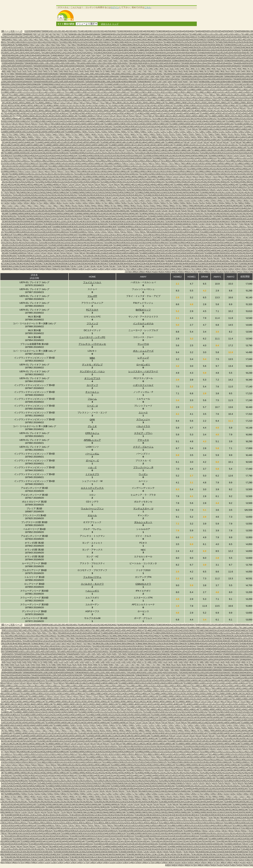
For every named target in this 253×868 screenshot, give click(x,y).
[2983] (128, 219)
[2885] (245, 211)
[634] (164, 63)
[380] (99, 50)
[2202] (78, 166)
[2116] (22, 161)
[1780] (100, 137)
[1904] (152, 145)
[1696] (56, 132)
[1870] (183, 142)
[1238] (95, 100)
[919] (138, 79)
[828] (167, 74)
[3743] (165, 271)
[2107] (215, 158)
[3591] (59, 261)
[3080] (4, 227)
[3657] (237, 264)
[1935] (102, 148)
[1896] (100, 145)
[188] (106, 39)
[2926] (9, 216)
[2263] (224, 169)
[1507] (85, 119)
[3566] (147, 258)
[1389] (72, 111)
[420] (56, 53)
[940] (247, 79)
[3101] (141, 227)
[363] (11, 50)
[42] (175, 31)
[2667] (85, 198)
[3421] (211, 248)
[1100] (204, 90)
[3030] (183, 221)
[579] (129, 61)
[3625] (28, 264)
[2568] (196, 190)
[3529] (159, 256)
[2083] (59, 158)
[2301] (219, 171)
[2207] (111, 166)
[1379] (7, 111)
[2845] (237, 208)
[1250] (173, 100)
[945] (21, 82)
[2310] (26, 174)
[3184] (178, 232)
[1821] (115, 140)
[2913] (176, 213)
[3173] (107, 232)
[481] (122, 55)
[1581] (63, 124)
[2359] (93, 177)
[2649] (219, 195)
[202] (179, 39)
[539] (172, 58)
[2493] (211, 184)
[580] (134, 61)
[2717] (159, 200)
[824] (146, 74)
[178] (54, 39)
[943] (11, 82)
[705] (30, 68)
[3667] (50, 266)
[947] (32, 82)
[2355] (67, 177)
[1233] (63, 100)
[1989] (202, 150)
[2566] (183, 190)
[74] (49, 34)
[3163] (41, 232)
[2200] (65, 166)
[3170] (87, 232)
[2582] (35, 192)
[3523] (120, 256)
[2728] (230, 200)
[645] (221, 63)
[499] (216, 55)
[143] (123, 37)
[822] (136, 74)
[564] (50, 61)
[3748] (198, 271)
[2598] (139, 192)
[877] (170, 76)
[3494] (183, 253)
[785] (195, 71)
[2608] (204, 192)
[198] (159, 39)
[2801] (202, 206)
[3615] (215, 261)
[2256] (178, 169)
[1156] (65, 95)
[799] (16, 74)
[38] (159, 31)
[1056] (170, 87)
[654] (16, 66)
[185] (91, 39)
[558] (19, 61)
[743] (228, 68)
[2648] (213, 195)
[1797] (211, 137)
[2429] (46, 182)
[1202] (113, 97)
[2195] (33, 166)
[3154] (235, 229)
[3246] (78, 237)
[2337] (202, 174)
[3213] (115, 235)
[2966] (17, 219)
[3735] (241, 269)
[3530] (165, 256)
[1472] (108, 116)
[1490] (226, 116)
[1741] (98, 134)
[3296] (152, 240)
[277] (66, 45)
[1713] (167, 132)
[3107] (180, 227)
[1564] (204, 121)
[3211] (102, 235)
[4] (34, 31)
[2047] (76, 155)
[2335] (189, 174)
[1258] (226, 100)
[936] (226, 79)
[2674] (131, 198)
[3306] (217, 240)
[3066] (165, 224)
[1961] (20, 150)
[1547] (93, 121)
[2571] (215, 190)
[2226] (235, 166)
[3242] (52, 237)
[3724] (170, 269)
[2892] (39, 213)
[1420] (22, 113)
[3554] (69, 258)
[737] (196, 68)
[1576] (30, 124)
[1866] (157, 142)
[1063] (215, 87)
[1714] (173, 132)
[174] (34, 39)
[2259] (198, 169)
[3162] (35, 232)
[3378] (183, 245)
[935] (221, 79)
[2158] (43, 163)
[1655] (41, 129)
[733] (176, 68)
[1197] (80, 97)
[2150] (243, 161)
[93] (123, 34)
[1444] (178, 113)
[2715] (146, 200)
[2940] (100, 216)
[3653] (211, 264)
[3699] (7, 269)
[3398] (61, 248)
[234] (94, 42)
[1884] (22, 145)
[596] (217, 61)
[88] (104, 34)
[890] (238, 76)
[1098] (191, 90)
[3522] (113, 256)
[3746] (185, 271)
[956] (79, 82)
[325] (65, 47)
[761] (70, 71)
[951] (52, 82)
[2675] (137, 198)
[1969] (72, 150)
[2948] (152, 216)
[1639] (189, 126)
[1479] (154, 116)
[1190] (35, 97)
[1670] (139, 129)
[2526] (173, 187)
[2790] (131, 206)
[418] (45, 53)
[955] (73, 82)
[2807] (241, 206)
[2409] (167, 179)
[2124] (74, 161)
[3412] (152, 248)
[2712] (126, 200)
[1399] (137, 111)
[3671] (76, 266)
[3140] (144, 229)
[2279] (76, 171)
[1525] (202, 119)
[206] (200, 39)
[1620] (65, 126)
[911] (96, 79)
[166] (243, 37)
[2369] (159, 177)
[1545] (80, 121)
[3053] (80, 224)
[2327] (137, 174)
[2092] (118, 158)
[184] (86, 39)
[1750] (157, 134)
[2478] (113, 184)
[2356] (74, 177)
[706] (35, 68)
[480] (117, 55)
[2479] (120, 184)
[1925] (37, 148)
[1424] (48, 113)
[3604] (144, 261)
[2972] (56, 219)
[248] (167, 42)
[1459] (24, 116)
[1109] (11, 92)
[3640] (126, 264)
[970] (151, 82)
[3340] (186, 242)
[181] (70, 39)
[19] (85, 31)
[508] (11, 58)
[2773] (20, 206)
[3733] (228, 269)
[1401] (150, 111)
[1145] (245, 92)
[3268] (222, 237)
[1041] (72, 87)
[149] (155, 37)
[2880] (213, 211)
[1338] (243, 105)
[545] (203, 58)
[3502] (235, 253)
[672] (110, 66)
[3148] (196, 229)
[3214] (121, 235)
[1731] (33, 134)
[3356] (39, 245)
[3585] (20, 261)
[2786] (104, 206)
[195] (143, 39)
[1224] (4, 100)
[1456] (4, 116)
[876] (165, 76)
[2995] (206, 219)
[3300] (178, 240)
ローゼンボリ (143, 365)
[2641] (167, 195)
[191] (122, 39)
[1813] (63, 140)
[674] (120, 66)
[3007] (33, 221)
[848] (19, 76)
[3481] (98, 253)
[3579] (232, 258)
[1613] (20, 126)
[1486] (200, 116)
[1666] (113, 129)
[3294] (139, 240)
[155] (186, 37)
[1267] (33, 103)
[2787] (111, 206)
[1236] (82, 100)
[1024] (213, 84)
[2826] (113, 208)
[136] (87, 37)
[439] (155, 53)
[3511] (41, 256)
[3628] (48, 264)
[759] (60, 71)
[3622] (9, 264)
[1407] (189, 111)
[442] (170, 53)
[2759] (180, 203)
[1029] (245, 84)
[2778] (52, 206)
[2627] (76, 195)
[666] (79, 66)
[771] (122, 71)
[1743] (111, 134)
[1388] (65, 111)
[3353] (20, 245)
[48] (198, 31)
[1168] (144, 95)
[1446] (191, 113)
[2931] (41, 216)
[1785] (133, 137)
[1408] (196, 111)
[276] (61, 45)
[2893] (46, 213)
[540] (177, 58)
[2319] (85, 174)
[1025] (219, 84)
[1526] (209, 119)
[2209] (124, 166)
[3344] (213, 242)
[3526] (139, 256)
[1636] (170, 126)
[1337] (237, 105)
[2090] (104, 158)
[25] (108, 31)
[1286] (157, 103)
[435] (134, 53)
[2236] (48, 169)
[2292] (160, 171)
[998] (45, 84)
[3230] (226, 235)
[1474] (121, 116)
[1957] (245, 148)
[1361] (141, 108)
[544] (198, 58)
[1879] (241, 142)
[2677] (150, 198)
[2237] (54, 169)
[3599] (111, 261)
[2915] (189, 213)
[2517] (115, 187)
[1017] (167, 84)
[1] (26, 31)
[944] (16, 82)
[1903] (146, 145)
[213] (237, 39)
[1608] (239, 124)
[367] (32, 50)
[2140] (178, 161)
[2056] (134, 155)
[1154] (52, 95)
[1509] (98, 119)
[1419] (15, 113)
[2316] (65, 174)
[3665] (37, 266)
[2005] (54, 153)
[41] (171, 31)
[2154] (17, 163)
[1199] (93, 97)
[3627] (41, 264)
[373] (63, 50)
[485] (143, 55)
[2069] (219, 155)
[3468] (13, 253)
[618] (80, 63)
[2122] (61, 161)
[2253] (159, 169)
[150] (160, 37)
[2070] (226, 155)
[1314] (87, 105)
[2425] (20, 182)
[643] (211, 63)
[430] (108, 53)
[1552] (126, 121)
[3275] (15, 240)
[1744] (118, 134)
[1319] (120, 105)
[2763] (206, 203)
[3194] (243, 232)
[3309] (237, 240)
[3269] (228, 237)
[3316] (30, 242)
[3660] (4, 266)
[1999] (15, 153)
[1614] (26, 126)
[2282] (95, 171)
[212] (232, 39)
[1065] (228, 87)
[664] (68, 66)
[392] (162, 50)
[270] (30, 45)
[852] (40, 76)
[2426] (26, 182)
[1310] (61, 105)
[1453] (237, 113)
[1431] (93, 113)
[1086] (113, 90)
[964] (120, 82)
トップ (115, 24)
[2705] (80, 200)
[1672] (152, 129)
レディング (143, 358)
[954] (68, 82)
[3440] (82, 250)
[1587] (102, 124)
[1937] (115, 148)
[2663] (59, 198)
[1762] (235, 134)
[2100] (170, 158)
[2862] (95, 211)
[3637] (107, 264)
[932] (206, 79)
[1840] (239, 140)
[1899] (120, 145)
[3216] (134, 235)
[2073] (245, 155)
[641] (200, 63)
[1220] (230, 97)
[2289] (141, 171)
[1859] (111, 142)
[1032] (13, 87)
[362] (6, 50)
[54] (222, 31)
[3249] (98, 237)
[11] (54, 31)
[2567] (189, 190)
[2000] (22, 153)
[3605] (150, 261)
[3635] (93, 264)
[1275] (85, 103)
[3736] (248, 269)
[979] (198, 82)
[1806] (17, 140)
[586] (165, 61)
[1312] (74, 105)
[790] (221, 71)
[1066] (235, 87)
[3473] (46, 253)
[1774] (61, 137)
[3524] (126, 256)
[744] (233, 68)
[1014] (147, 84)
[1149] (20, 95)
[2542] (26, 190)
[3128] (65, 229)
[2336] (196, 174)
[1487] (206, 116)
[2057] (141, 155)
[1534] (9, 121)
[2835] (172, 208)
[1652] (22, 129)
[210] (221, 39)
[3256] (144, 237)
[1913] (211, 145)
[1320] (126, 105)
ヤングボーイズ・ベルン (92, 371)
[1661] (80, 129)
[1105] (237, 90)
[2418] (226, 179)
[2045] (63, 155)
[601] (243, 61)
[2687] (215, 198)
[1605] (219, 124)
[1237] (89, 100)
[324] (60, 47)
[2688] (222, 198)
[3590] (52, 261)
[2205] (98, 166)
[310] (238, 45)
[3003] (7, 221)
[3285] (80, 240)
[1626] (104, 126)
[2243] (93, 169)
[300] (186, 45)
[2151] (250, 161)
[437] (144, 53)
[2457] (228, 182)
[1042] (78, 87)
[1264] (13, 103)
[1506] (78, 119)
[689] (198, 66)
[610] (39, 63)
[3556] (82, 258)
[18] (81, 31)
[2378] (217, 177)
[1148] (13, 95)
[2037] (11, 155)
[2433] (72, 182)
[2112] (248, 158)
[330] (91, 47)
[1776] (74, 137)
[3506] (9, 256)
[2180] (186, 163)
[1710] (147, 132)
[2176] (160, 163)
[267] (14, 45)
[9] (47, 31)
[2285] (115, 171)
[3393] (28, 248)
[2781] (72, 206)
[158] (202, 37)
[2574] (235, 190)
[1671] (146, 129)
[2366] (139, 177)
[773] (132, 71)
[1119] (76, 92)
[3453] (167, 250)
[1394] (104, 111)
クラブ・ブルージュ (143, 447)
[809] (68, 74)
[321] (44, 47)
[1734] (52, 134)
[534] (146, 58)
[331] (96, 47)
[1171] (163, 95)
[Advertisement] (136, 15)
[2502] (17, 187)
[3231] (232, 235)
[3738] (133, 271)
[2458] (235, 182)
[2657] (20, 198)
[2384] (4, 179)
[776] (148, 71)
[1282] (131, 103)
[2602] (165, 192)
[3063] (146, 224)
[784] (190, 71)
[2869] (141, 211)
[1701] (89, 132)
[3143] (163, 229)
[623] (106, 63)
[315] (13, 47)
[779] (164, 71)
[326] (70, 47)
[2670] (104, 198)
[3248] (91, 237)
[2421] (245, 179)
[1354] (95, 108)
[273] (45, 45)
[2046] (69, 155)
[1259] (232, 100)
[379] (94, 50)
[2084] (65, 158)
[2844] (230, 208)
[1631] (137, 126)
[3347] (232, 242)
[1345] (37, 108)
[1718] (200, 132)
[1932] (82, 148)
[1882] (9, 145)
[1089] (133, 90)
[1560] (178, 121)
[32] (136, 31)
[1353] (89, 108)
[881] (191, 76)
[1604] (213, 124)
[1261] (245, 100)
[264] (250, 42)
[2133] (133, 161)
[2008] (74, 153)
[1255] (206, 100)
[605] (13, 63)
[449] (207, 53)
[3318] (43, 242)
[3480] (91, 253)
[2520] (134, 187)
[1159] (85, 95)
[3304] (204, 240)
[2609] (211, 192)
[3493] (176, 253)
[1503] (59, 119)
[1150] (26, 95)
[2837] (185, 208)
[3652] (204, 264)
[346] (174, 47)
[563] (45, 61)
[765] (91, 71)
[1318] (113, 105)
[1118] (69, 92)
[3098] (121, 227)
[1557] (159, 121)
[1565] (211, 121)
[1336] (230, 105)
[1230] (43, 100)
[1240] (108, 100)
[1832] (186, 140)
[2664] (65, 198)
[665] (73, 66)
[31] (132, 31)
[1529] (228, 119)
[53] (218, 31)
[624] (112, 63)
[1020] (186, 84)
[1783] (120, 137)
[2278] (69, 171)
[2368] (152, 177)
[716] (87, 68)
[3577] (219, 258)
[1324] (152, 105)
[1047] (111, 87)
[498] (211, 55)
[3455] (180, 250)
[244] (146, 42)
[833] (193, 74)
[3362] (78, 245)
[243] (141, 42)
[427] (92, 53)
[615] (65, 63)
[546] (209, 58)
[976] (183, 82)
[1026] (226, 84)
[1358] (121, 108)
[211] (226, 39)
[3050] (61, 224)
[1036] (39, 87)
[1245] (141, 100)
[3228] (213, 235)
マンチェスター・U (143, 509)
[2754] (147, 203)
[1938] (121, 148)
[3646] (165, 264)
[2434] (78, 182)
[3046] (35, 224)
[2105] (202, 158)
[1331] (198, 105)
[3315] (24, 242)
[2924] (248, 213)
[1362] (147, 108)
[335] (117, 47)
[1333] (211, 105)
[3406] (113, 248)
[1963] (33, 150)
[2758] (173, 203)
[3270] (235, 237)
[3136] (118, 229)
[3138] (131, 229)
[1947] (180, 148)
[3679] (128, 266)
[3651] (198, 264)
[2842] (217, 208)
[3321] (63, 242)
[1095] (172, 90)
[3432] (30, 250)
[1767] (15, 137)
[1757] (202, 134)
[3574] (200, 258)
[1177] (202, 95)
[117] (240, 34)
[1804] (4, 140)
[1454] (243, 113)
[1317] (107, 105)
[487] (153, 55)
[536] (157, 58)
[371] (52, 50)
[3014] (78, 221)
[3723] (163, 269)
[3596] (91, 261)
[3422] (217, 248)
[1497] (20, 119)
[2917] (202, 213)
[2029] (211, 153)
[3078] (243, 224)
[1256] (213, 100)
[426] (87, 53)
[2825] (107, 208)
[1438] (139, 113)
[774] (138, 71)
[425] (82, 53)
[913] (106, 79)
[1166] (131, 95)
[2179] (180, 163)
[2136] (152, 161)
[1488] (213, 116)
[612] (49, 63)
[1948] (186, 148)
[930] (195, 79)
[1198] (87, 97)
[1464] (56, 116)
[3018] (104, 221)
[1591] (128, 124)
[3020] (118, 221)
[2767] (232, 203)
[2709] (107, 200)
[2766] (226, 203)
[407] (240, 50)
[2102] (183, 158)
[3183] (172, 232)
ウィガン (143, 474)
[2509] (63, 187)
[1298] (235, 103)
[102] (162, 34)
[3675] (102, 266)
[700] (4, 68)
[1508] (91, 119)
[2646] (200, 195)
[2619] (24, 195)
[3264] (196, 237)
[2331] (163, 174)
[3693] (219, 266)
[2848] (4, 211)
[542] (188, 58)
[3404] (100, 248)
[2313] (46, 174)
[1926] (43, 148)
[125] (30, 37)
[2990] (173, 219)
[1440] (152, 113)
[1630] (131, 126)
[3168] (74, 232)
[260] (230, 42)
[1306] (35, 105)
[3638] (113, 264)
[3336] (160, 242)
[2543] (33, 190)
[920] (143, 79)
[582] (144, 61)
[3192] (230, 232)
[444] (181, 53)
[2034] (243, 153)
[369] (42, 50)
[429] (103, 53)
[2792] (144, 206)
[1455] (250, 113)
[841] (235, 74)
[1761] (228, 134)
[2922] (235, 213)
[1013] (141, 84)
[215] (247, 39)
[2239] (67, 169)
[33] (140, 31)
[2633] (115, 195)
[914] (112, 79)
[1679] (198, 129)
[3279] (41, 240)
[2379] (224, 177)
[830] (177, 74)
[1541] (54, 121)
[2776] (39, 206)
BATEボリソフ (143, 310)
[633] (159, 63)
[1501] (46, 119)
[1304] (22, 105)
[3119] (7, 229)
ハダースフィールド (143, 385)
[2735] (24, 203)
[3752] (224, 271)
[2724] (204, 200)
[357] (232, 47)
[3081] (11, 227)
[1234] (69, 100)
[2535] (232, 187)
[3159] (15, 232)
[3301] (185, 240)
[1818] (95, 140)
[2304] (239, 171)
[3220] (160, 235)
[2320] (91, 174)
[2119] (41, 161)
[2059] (154, 155)
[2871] (154, 211)
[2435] (85, 182)
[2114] (9, 161)
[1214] (191, 97)
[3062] (139, 224)
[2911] (163, 213)
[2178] (173, 163)
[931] (200, 79)
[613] (54, 63)
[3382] (209, 245)
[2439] (111, 182)
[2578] (9, 192)
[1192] (48, 97)
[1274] (78, 103)
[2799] (189, 206)
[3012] (65, 221)
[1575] (24, 124)
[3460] (213, 250)
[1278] (104, 103)
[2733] (11, 203)
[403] (219, 50)
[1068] (248, 87)
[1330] (191, 105)
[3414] (165, 248)
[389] (146, 50)
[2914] (183, 213)
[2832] (152, 208)
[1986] (183, 150)
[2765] (219, 203)
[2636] (134, 195)
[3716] (118, 269)
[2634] (121, 195)
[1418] (9, 113)
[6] (39, 31)
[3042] (9, 224)
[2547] (59, 190)
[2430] (52, 182)
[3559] (102, 258)
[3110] (200, 227)
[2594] (113, 192)
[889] (233, 76)
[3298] (165, 240)
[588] (176, 61)
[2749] (115, 203)
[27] (116, 31)
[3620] (248, 261)
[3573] (193, 258)
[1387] (59, 111)
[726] (139, 68)
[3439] (76, 250)
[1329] (185, 105)
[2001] (28, 153)
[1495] (7, 119)
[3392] (22, 248)
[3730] (209, 269)
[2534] (226, 187)
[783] (185, 71)
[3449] (141, 250)
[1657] (54, 129)
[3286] (87, 240)
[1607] (232, 124)
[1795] (198, 137)
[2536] (239, 187)
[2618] (17, 195)
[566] (61, 61)
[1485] (193, 116)
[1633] (150, 126)
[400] (203, 50)
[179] (60, 39)
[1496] (13, 119)
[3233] (245, 235)
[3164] (48, 232)
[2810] (9, 208)
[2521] (141, 187)
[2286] (121, 171)
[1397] (124, 111)
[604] (8, 63)
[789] (216, 71)
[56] (229, 31)
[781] (174, 71)
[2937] (80, 216)
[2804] (222, 206)
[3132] (91, 229)
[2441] (124, 182)
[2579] (15, 192)
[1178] (209, 95)
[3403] (93, 248)
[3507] (15, 256)
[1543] (67, 121)
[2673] (124, 198)
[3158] (9, 232)
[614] (60, 63)
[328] (80, 47)
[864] (103, 76)
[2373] (185, 177)
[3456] (186, 250)
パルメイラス (143, 426)
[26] (112, 31)
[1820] (108, 140)
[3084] (30, 227)
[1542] (61, 121)
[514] (42, 58)
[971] (157, 82)
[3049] (54, 224)
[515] (47, 58)
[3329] (115, 242)
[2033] (237, 153)
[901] (44, 79)
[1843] (7, 142)
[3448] (134, 250)
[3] (31, 31)
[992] (14, 84)
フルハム (92, 399)
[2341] (228, 174)
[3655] (224, 264)
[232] (84, 42)
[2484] (152, 184)
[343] (159, 47)
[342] (153, 47)
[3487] (137, 253)
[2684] (196, 198)
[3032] (196, 221)
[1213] (185, 97)
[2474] (87, 184)
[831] (183, 74)
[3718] (131, 269)
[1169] (150, 95)
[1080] (74, 90)
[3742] (159, 271)
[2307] (7, 174)
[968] (141, 82)
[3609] (176, 261)
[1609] (245, 124)
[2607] (198, 192)
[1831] (180, 140)
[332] (101, 47)
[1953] (219, 148)
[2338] (209, 174)
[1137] (193, 92)
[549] (224, 58)
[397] (188, 50)
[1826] (147, 140)
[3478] (78, 253)
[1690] (17, 132)
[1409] (202, 111)
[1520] (170, 119)
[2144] (204, 161)
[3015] (85, 221)
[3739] (139, 271)
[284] (103, 45)
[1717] (193, 132)
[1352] (82, 108)
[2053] (115, 155)
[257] (214, 42)
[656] (26, 66)
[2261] (211, 169)
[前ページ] (6, 31)
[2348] (22, 177)
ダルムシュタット (143, 522)
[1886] (35, 145)
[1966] (52, 150)
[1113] (37, 92)
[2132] (126, 161)
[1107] (250, 90)
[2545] (46, 190)
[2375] (198, 177)
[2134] (139, 161)
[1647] (241, 126)
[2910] (157, 213)
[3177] (133, 232)
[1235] (76, 100)
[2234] (35, 169)
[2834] (165, 208)
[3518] (87, 256)
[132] (66, 37)
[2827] (120, 208)
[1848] (39, 142)
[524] (94, 58)
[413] (19, 53)
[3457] (193, 250)
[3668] (56, 266)
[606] (18, 63)
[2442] (131, 182)
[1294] (209, 103)
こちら (148, 7)
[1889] (54, 145)
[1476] (134, 116)
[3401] (80, 248)
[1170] (157, 95)
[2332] (170, 174)
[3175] (120, 232)
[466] (44, 55)
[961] (105, 82)
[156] (191, 37)
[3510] (35, 256)
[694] (224, 66)
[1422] (35, 113)
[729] (155, 68)
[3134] (104, 229)
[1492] (239, 116)
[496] (200, 55)
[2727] (224, 200)
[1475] (128, 116)
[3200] (30, 235)
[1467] (76, 116)
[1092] (152, 90)
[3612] (196, 261)
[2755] (154, 203)
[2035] (250, 153)
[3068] (178, 224)
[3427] (250, 248)
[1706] (121, 132)
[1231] (50, 100)
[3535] (198, 256)
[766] (96, 71)
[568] (71, 61)
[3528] (152, 256)
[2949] (159, 216)
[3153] (228, 229)
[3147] (189, 229)
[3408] (126, 248)
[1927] (50, 148)
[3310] (243, 240)
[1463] (50, 116)
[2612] (230, 192)
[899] (34, 79)
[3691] (206, 266)
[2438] (104, 182)
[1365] (167, 108)
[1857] (98, 142)
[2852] (30, 211)
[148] (150, 37)
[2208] (118, 166)
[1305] (28, 105)
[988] (245, 82)
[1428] (74, 113)
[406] (235, 50)
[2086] (78, 158)
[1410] (209, 111)
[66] (18, 34)
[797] (6, 74)
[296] (165, 45)
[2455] (215, 182)
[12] (58, 31)
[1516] (144, 119)
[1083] (93, 90)
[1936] (108, 148)
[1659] (67, 129)
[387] (136, 50)
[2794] (157, 206)
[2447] (163, 182)
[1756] (196, 134)
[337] (127, 47)
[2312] (39, 174)
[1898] (113, 145)
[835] (203, 74)
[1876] (222, 142)
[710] (56, 68)
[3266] (209, 237)
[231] (79, 42)
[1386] (52, 111)
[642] (206, 63)
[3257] (150, 237)
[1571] (250, 121)
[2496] (230, 184)
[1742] (104, 134)
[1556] (152, 121)
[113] (219, 34)
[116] (235, 34)
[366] (26, 50)
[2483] (146, 184)
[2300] (213, 171)
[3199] (24, 235)
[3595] (85, 261)
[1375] (232, 108)
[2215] (163, 166)
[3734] (235, 269)
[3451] (154, 250)
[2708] (100, 200)
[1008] (108, 84)
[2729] (237, 200)
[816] (105, 74)
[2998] (226, 219)
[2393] (63, 179)
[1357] (115, 108)
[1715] (180, 132)
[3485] (124, 253)
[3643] (146, 264)
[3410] (139, 248)
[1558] (165, 121)
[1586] (95, 124)
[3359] (59, 245)
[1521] (176, 119)
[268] (19, 45)
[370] (47, 50)
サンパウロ (143, 344)
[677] (136, 66)
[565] (56, 61)
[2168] (108, 163)
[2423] (7, 182)
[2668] (91, 198)
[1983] (163, 150)
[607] (23, 63)
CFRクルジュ (92, 433)
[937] (232, 79)
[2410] (173, 179)
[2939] (93, 216)
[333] (106, 47)
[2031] (224, 153)
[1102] (217, 90)
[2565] (176, 190)
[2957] (211, 216)
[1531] (241, 119)
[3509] (28, 256)
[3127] (59, 229)
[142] (118, 37)
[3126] (52, 229)
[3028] (170, 221)
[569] (77, 61)
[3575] (206, 258)
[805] (47, 74)
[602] (248, 61)
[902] (49, 79)
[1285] (150, 103)
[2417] (219, 179)
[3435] (50, 250)
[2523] (154, 187)
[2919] (215, 213)
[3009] (46, 221)
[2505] (37, 187)
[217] (6, 42)
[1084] (100, 90)
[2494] (217, 184)
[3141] (150, 229)
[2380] (230, 177)
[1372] (213, 108)
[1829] (167, 140)
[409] (250, 50)
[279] (77, 45)
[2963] (250, 216)
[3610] (183, 261)
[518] (63, 58)
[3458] (200, 250)
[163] (228, 37)
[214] (242, 39)
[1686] (243, 129)
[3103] (154, 227)
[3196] (4, 235)
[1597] (167, 124)
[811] (79, 74)
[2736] (30, 203)
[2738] (43, 203)
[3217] (141, 235)
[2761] (193, 203)
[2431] (59, 182)
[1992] (222, 150)
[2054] (121, 155)
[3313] (11, 242)
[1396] (118, 111)
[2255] (172, 169)
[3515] (67, 256)
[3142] (157, 229)
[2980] (108, 219)
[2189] (245, 163)
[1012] (134, 84)
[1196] (74, 97)
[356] (226, 47)
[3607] (163, 261)
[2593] (107, 192)
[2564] (170, 190)
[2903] (111, 213)
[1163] (111, 95)
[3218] (147, 235)
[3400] (74, 248)
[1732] (39, 134)
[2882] (226, 211)
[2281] (89, 171)
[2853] (37, 211)
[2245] (107, 169)
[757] (49, 71)
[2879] (206, 211)
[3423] (224, 248)
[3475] (59, 253)
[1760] (222, 134)
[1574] (17, 124)
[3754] (237, 271)
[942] (6, 82)
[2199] (59, 166)
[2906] (131, 213)
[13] (61, 31)
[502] (232, 55)
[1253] (193, 100)
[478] (106, 55)
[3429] (11, 250)
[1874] (209, 142)
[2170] (121, 163)
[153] (176, 37)
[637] (179, 63)
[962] (110, 82)
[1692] (30, 132)
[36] (151, 31)
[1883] (15, 145)
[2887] (7, 213)
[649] (242, 63)
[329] (86, 47)
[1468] (82, 116)
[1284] (144, 103)
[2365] (133, 177)
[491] (174, 55)
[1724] (239, 132)
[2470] (61, 184)
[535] (151, 58)
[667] (84, 66)
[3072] (204, 224)
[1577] (37, 124)
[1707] (128, 132)
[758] (54, 71)
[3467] (7, 253)
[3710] (78, 269)
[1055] (163, 87)
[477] (101, 55)
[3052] (74, 224)
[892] (248, 76)
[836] (209, 74)
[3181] (159, 232)
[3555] (76, 258)
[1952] (213, 148)
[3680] (134, 266)
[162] (222, 37)
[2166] (95, 163)
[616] (70, 63)
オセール (92, 515)
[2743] (76, 203)
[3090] (69, 227)
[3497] (202, 253)
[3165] (54, 232)
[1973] (98, 150)
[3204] (56, 235)
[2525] (167, 187)
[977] (188, 82)
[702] (14, 68)
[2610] (217, 192)
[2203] (85, 166)
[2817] (54, 208)
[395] (177, 50)
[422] (66, 53)
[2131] (120, 161)
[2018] (139, 153)
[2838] (191, 208)
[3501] (228, 253)
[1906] (165, 145)
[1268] (39, 103)
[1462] (43, 116)
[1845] (20, 142)
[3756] (250, 271)
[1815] (76, 140)
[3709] (72, 269)
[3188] (204, 232)
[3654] (217, 264)
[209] (216, 39)
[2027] (198, 153)
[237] (110, 42)
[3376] (170, 245)
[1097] (185, 90)
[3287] (93, 240)
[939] (242, 79)
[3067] (172, 224)
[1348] (56, 108)
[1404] (170, 111)
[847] (14, 76)
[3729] (202, 269)
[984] (224, 82)
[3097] (115, 227)
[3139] (137, 229)
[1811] (50, 140)
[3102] (147, 227)
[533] (141, 58)
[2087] (85, 158)
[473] (80, 55)
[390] (151, 50)
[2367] (146, 177)
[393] (167, 50)
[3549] (37, 258)
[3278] (35, 240)
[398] (193, 50)
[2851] (24, 211)
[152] (170, 37)
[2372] (178, 177)
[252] (188, 42)
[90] (112, 34)
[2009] (80, 153)
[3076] (230, 224)
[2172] (134, 163)
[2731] (250, 200)
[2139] (172, 161)
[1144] (239, 92)
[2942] (113, 216)
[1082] (87, 90)
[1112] (30, 92)
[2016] (126, 153)
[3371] (137, 245)
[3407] (120, 248)
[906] (70, 79)
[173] (28, 39)
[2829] (133, 208)
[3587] (33, 261)
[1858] (104, 142)
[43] (179, 31)
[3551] (50, 258)
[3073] (211, 224)
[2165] (89, 163)
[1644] (222, 126)
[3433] (37, 250)
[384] (120, 50)
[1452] (230, 113)
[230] (73, 42)
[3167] (67, 232)
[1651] (15, 129)
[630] (143, 63)
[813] (89, 74)
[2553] (98, 190)
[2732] (4, 203)
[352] (206, 47)
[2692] (248, 198)
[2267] (250, 169)
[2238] (61, 169)
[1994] (235, 150)
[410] (4, 53)
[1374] (226, 108)
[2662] (52, 198)
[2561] (150, 190)
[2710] (113, 200)
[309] (233, 45)
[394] (172, 50)
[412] (14, 53)
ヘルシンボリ (92, 591)
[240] (125, 42)
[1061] (202, 87)
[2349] (28, 177)
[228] (63, 42)
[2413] (193, 179)
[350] (195, 47)
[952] (58, 82)
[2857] (63, 211)
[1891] (67, 145)
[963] (115, 82)
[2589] (80, 192)
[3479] (85, 253)
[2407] (154, 179)
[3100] (134, 227)
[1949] (193, 148)
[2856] (56, 211)
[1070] (9, 90)
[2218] (183, 166)
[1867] (163, 142)
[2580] (22, 192)
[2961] (237, 216)
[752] (23, 71)
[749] (8, 71)
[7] (41, 31)
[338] (132, 47)
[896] (18, 79)
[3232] (239, 235)
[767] (101, 71)
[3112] (213, 227)
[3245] (72, 237)
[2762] (200, 203)
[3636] (100, 264)
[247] (162, 42)
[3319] (50, 242)
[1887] (41, 145)
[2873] (167, 211)
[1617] (46, 126)
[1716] (186, 132)
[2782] (78, 206)
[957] (84, 82)
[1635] (163, 126)
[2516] (108, 187)
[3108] (186, 227)
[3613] (202, 261)
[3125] (46, 229)
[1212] (178, 97)
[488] (159, 55)
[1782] (113, 137)
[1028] (239, 84)
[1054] (157, 87)
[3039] (241, 221)
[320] (39, 47)
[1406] (183, 111)
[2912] (170, 213)
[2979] (102, 219)
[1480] (160, 116)
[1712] (160, 132)
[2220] (196, 166)
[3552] (56, 258)
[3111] (206, 227)
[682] (162, 66)
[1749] (150, 134)
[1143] (232, 92)
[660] (47, 66)
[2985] (141, 219)
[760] (65, 71)
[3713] (98, 269)
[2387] (24, 179)
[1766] (9, 137)
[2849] (11, 211)
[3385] (228, 245)
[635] (169, 63)
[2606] (191, 192)
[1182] (235, 95)
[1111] (24, 92)
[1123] (102, 92)
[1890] (61, 145)
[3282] (61, 240)
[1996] (248, 150)
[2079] (33, 158)
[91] (116, 34)
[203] (185, 39)
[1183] (241, 95)
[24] (105, 31)
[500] (221, 55)
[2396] (82, 179)
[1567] (224, 121)
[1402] (157, 111)
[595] (212, 61)
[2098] (157, 158)
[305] (212, 45)
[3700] (13, 269)
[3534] (191, 256)
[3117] (245, 227)
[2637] (141, 195)
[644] (216, 63)
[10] (50, 31)
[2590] (87, 192)
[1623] (85, 126)
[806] (52, 74)
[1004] (82, 84)
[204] (190, 39)
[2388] (30, 179)
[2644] (186, 195)
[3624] (22, 264)
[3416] (178, 248)
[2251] (146, 169)
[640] (195, 63)
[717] (92, 68)
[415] (30, 53)
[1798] (217, 137)
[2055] (128, 155)
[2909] (150, 213)
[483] (132, 55)
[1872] (196, 142)
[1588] (108, 124)
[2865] (115, 211)
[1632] (144, 126)
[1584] (82, 124)
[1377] (245, 108)
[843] (245, 74)
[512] (32, 58)
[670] (99, 66)
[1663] (93, 129)
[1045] (98, 87)
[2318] (78, 174)
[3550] (43, 258)
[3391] (15, 248)
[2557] (124, 190)
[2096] (144, 158)
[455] (238, 53)
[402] (214, 50)
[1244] (134, 100)
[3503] (241, 253)
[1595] (154, 124)
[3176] (126, 232)
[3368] (118, 245)
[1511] (111, 119)
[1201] (107, 97)
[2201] (72, 166)
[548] (219, 58)
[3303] (198, 240)
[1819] (102, 140)
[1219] (224, 97)
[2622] (43, 195)
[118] (245, 34)
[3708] (65, 269)
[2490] (191, 184)
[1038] (52, 87)
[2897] (72, 213)
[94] (127, 34)
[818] (115, 74)
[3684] (160, 266)
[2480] (126, 184)
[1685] (237, 129)
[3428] (4, 250)
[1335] (224, 105)
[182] (75, 39)
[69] (30, 34)
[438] (150, 53)
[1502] (52, 119)
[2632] (108, 195)
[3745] (178, 271)
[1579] (50, 124)
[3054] (87, 224)
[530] (125, 58)
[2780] (65, 206)
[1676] (178, 129)
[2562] (157, 190)
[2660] (39, 198)
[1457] (11, 116)
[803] (37, 74)
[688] (193, 66)
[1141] (219, 92)
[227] (58, 42)
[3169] (80, 232)
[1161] (98, 95)
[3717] (124, 269)
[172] (23, 39)
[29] (124, 31)
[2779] (59, 206)
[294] (155, 45)
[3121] (20, 229)
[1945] (167, 148)
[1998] (9, 153)
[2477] (107, 184)
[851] (35, 76)
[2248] (126, 169)
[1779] (93, 137)
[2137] (159, 161)
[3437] (63, 250)
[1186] (9, 97)
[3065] (159, 224)
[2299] (206, 171)
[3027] (163, 221)
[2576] (248, 190)
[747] (248, 68)
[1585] (89, 124)
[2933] (54, 216)
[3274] (9, 240)
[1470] (95, 116)
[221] (26, 42)
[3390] (9, 248)
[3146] (183, 229)
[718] (97, 68)
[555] (4, 61)
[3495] (189, 253)
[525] (99, 58)
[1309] (54, 105)
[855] (56, 76)
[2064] (186, 155)
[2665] (72, 198)
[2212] (144, 166)
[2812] (22, 208)
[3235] (7, 237)
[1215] (198, 97)
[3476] (65, 253)
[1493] (245, 116)
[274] (50, 45)
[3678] (121, 266)
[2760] (186, 203)
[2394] (69, 179)
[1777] (80, 137)
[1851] (59, 142)
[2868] (134, 211)
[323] (54, 47)
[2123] (67, 161)
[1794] (191, 137)
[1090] (139, 90)
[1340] (4, 108)
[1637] (176, 126)
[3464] (239, 250)
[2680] (170, 198)
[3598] (104, 261)
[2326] (131, 174)
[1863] (137, 142)
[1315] (93, 105)
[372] (58, 50)
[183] (80, 39)
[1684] (230, 129)
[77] (61, 34)
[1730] (26, 134)
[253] (193, 42)
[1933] (89, 148)
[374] (68, 50)
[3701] (20, 269)
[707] (40, 68)
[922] (153, 79)
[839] (224, 74)
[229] (68, 42)
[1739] (85, 134)
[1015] (154, 84)
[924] (164, 79)
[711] (61, 68)
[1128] (134, 92)
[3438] (69, 250)
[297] (170, 45)
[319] (34, 47)
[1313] (80, 105)
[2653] (245, 195)
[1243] (128, 100)
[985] (230, 82)
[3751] (217, 271)
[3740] (146, 271)
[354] (216, 47)
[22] (97, 31)
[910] (91, 79)
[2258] (191, 169)
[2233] (28, 169)
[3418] (191, 248)
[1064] (222, 87)
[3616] (222, 261)
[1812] (56, 140)
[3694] (226, 266)
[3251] (111, 237)
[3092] (82, 227)
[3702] (26, 269)
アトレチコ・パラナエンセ (92, 344)
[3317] (37, 242)
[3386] (235, 245)
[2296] (186, 171)
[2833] (159, 208)
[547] (214, 58)
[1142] (226, 92)
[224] (42, 42)
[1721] (219, 132)
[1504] (65, 119)
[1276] (91, 103)
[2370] (165, 177)
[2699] (41, 200)
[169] (8, 39)
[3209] (89, 235)
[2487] (172, 184)
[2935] (67, 216)
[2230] (9, 169)
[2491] (198, 184)
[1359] (128, 108)
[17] (77, 31)
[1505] (72, 119)
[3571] (180, 258)
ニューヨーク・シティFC (92, 337)
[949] (42, 82)
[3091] (76, 227)
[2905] (124, 213)
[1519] (163, 119)
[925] (169, 79)
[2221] (202, 166)
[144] (129, 37)
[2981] (115, 219)
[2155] (24, 163)
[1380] (13, 111)
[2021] (159, 153)
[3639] (120, 264)
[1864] (144, 142)
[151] (165, 37)
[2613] (237, 192)
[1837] (219, 140)
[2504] (30, 187)
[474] (86, 55)
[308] (228, 45)
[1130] (147, 92)
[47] (194, 31)
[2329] (150, 174)
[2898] (78, 213)
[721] (113, 68)
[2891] (33, 213)
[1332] (204, 105)
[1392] (91, 111)
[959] (94, 82)
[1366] (173, 108)
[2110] (235, 158)
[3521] (107, 256)
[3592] (65, 261)
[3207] (76, 235)
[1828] (160, 140)
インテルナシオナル (143, 323)
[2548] (65, 190)
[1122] (95, 92)
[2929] (28, 216)
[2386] (17, 179)
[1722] (226, 132)
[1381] (20, 111)
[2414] (200, 179)
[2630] (95, 195)
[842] (240, 74)
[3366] (104, 245)
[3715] (111, 269)
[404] (224, 50)
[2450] (183, 182)
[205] (195, 39)
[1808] (30, 140)
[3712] (91, 269)
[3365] (98, 245)
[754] (34, 71)
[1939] (128, 148)
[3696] (239, 266)
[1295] (215, 103)
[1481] (167, 116)
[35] (148, 31)
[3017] (98, 221)
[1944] (160, 148)
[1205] (133, 97)
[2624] (56, 195)
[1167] (137, 95)
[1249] (167, 100)
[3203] (50, 235)
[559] (24, 61)
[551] (235, 58)
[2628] (82, 195)
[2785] (98, 206)
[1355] (102, 108)
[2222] (209, 166)
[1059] (189, 87)
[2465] (28, 184)
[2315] (59, 174)
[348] (185, 47)
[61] (249, 31)
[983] (219, 82)
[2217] (176, 166)
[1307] (41, 105)
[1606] (226, 124)
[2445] (150, 182)
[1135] (180, 92)
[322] (49, 47)
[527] (110, 58)
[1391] (85, 111)
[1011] (128, 84)
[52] (214, 31)
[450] (212, 53)
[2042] (43, 155)
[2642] (173, 195)
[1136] (186, 92)
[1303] (15, 105)
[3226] (200, 235)
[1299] (241, 103)
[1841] (245, 140)
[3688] (186, 266)
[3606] (157, 261)
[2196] (39, 166)
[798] (11, 74)
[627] (127, 63)
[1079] (67, 90)
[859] (77, 76)
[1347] (50, 108)
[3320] (56, 242)
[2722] (191, 200)
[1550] (113, 121)
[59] (241, 31)
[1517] (150, 119)
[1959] (7, 150)
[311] (243, 45)
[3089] (63, 227)
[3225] (193, 235)
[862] (92, 76)
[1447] (198, 113)
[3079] (250, 224)
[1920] (4, 148)
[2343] (241, 174)
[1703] (102, 132)
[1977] (124, 150)
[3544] (4, 258)
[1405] (176, 111)
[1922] (17, 148)
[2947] (146, 216)
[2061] (167, 155)
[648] (237, 63)
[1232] (56, 100)
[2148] (230, 161)
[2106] (209, 158)
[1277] (98, 103)
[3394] (35, 248)
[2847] (250, 208)
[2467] (41, 184)
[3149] (202, 229)
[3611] (189, 261)
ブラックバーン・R (143, 467)
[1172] (170, 95)
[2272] (30, 171)
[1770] (35, 137)
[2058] (147, 155)
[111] (209, 34)
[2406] (147, 179)
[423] (71, 53)
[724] (129, 68)
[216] (250, 633)
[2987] (154, 219)
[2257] (185, 169)
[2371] (172, 177)
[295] (160, 45)
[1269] (46, 103)
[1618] (52, 126)
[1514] (131, 119)
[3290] (113, 240)
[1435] (120, 113)
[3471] (33, 253)
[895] (13, 79)
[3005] (20, 221)
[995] (30, 84)
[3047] (41, 224)
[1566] (217, 121)
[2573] (228, 190)
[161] (217, 37)
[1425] (54, 113)
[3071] (198, 224)
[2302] (226, 171)
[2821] (80, 208)
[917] (127, 79)
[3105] (167, 227)
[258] (219, 42)
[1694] (43, 132)
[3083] (24, 227)
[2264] (230, 169)
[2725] (211, 200)
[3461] (219, 250)
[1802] (243, 137)
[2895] (59, 213)
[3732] (222, 269)
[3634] (87, 264)
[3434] (43, 250)
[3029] (176, 221)
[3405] (107, 248)
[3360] (65, 245)
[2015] (120, 153)
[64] (10, 34)
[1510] (104, 119)
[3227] (206, 235)
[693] (219, 66)
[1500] (39, 119)
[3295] (146, 240)
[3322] (69, 242)
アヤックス (143, 440)
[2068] (213, 155)
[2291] (154, 171)
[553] (245, 58)
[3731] (215, 269)
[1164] (118, 95)
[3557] (89, 258)
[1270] (52, 103)
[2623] (50, 195)
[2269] (11, 171)
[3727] (189, 269)
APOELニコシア (92, 440)
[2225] (228, 166)
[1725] (245, 132)
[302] (196, 45)
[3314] (17, 242)
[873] (150, 76)
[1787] (146, 137)
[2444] (144, 182)
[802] (32, 74)
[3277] (28, 240)
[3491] (163, 253)
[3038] (235, 221)
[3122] (26, 229)
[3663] (24, 266)
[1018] (173, 84)
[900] (39, 79)
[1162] (104, 95)
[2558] (131, 190)
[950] (47, 82)
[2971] (50, 219)
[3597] (98, 261)
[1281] (124, 103)
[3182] (165, 232)
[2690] (235, 198)
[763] (80, 71)
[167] (248, 37)
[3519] (93, 256)
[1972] (91, 150)
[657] (32, 66)
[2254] (165, 169)
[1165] (124, 95)
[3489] (150, 253)
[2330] (157, 174)
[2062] (173, 155)
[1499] (33, 119)
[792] (232, 71)
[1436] (126, 113)
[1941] (141, 148)
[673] (115, 66)
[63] (6, 34)
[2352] (48, 177)
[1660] (74, 129)
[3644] (152, 264)
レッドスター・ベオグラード (143, 371)
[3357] (46, 245)
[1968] (65, 150)
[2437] (98, 182)
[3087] (50, 227)
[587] (170, 61)
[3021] (124, 221)
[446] (191, 53)
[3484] (118, 253)
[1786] (139, 137)
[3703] (33, 269)
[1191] (41, 97)
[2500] (4, 187)
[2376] (204, 177)
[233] (89, 42)
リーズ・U (92, 406)
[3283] (67, 240)
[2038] (17, 155)
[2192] (13, 166)
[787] (206, 71)
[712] (66, 68)
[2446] (157, 182)
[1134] (173, 92)
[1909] (185, 145)
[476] (96, 55)
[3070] (191, 224)
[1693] (37, 132)
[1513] (124, 119)
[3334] (147, 242)
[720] (108, 68)
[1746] (131, 134)
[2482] (139, 184)
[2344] (248, 174)
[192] (127, 39)
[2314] (52, 174)
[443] (176, 53)
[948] (37, 82)
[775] (143, 71)
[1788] (152, 137)
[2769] (245, 203)
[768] (106, 71)
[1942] (147, 148)
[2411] (180, 179)
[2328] (144, 174)
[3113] (219, 227)
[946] (26, 82)
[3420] (204, 248)
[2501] (11, 187)
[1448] (204, 113)
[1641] (202, 126)
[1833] (193, 140)
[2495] (224, 184)
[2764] (213, 203)
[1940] (134, 148)
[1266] (26, 103)
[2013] (107, 153)
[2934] (61, 216)
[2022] (165, 153)
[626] (122, 63)
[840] (230, 74)
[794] (242, 71)
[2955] (198, 216)
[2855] (50, 211)
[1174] (183, 95)
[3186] (191, 232)
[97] (139, 34)
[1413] (228, 111)
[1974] (104, 150)
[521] (79, 58)
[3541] (237, 256)
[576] (113, 61)
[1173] (176, 95)
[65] (14, 34)
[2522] (147, 187)
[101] (157, 34)
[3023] (137, 221)
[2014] (113, 153)
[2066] (200, 155)
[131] (61, 37)
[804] (42, 74)
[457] (248, 53)
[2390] (43, 179)
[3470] (26, 253)
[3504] (248, 253)
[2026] (191, 153)
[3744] (172, 271)
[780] (169, 71)
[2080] (39, 158)
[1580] (56, 124)
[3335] (154, 242)
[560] (30, 61)
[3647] (172, 264)
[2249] (133, 169)
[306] (217, 45)
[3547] (24, 258)
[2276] (56, 171)
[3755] (243, 271)
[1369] (193, 108)
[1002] (69, 84)
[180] (65, 39)
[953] (63, 82)
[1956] (239, 148)
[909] (86, 79)
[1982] (157, 150)
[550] (230, 58)
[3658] (243, 264)
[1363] (154, 108)
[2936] (74, 216)
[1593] (141, 124)
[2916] (196, 213)
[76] (57, 34)
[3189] (211, 232)
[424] (77, 53)
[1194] (61, 97)
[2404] (134, 179)
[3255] (137, 237)
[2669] (98, 198)
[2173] (141, 163)
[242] (136, 42)
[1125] (115, 92)
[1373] (219, 108)
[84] (88, 34)
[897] (23, 79)
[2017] (133, 153)
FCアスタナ (92, 310)
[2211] (137, 166)
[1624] (91, 126)
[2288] (134, 171)
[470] (65, 55)
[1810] (43, 140)
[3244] (65, 237)
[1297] (228, 103)
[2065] (193, 155)
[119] (250, 34)
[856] (61, 76)
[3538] (217, 256)
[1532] (248, 119)
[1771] (41, 137)
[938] (237, 79)
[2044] (56, 155)
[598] (228, 61)
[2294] (173, 171)
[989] (250, 82)
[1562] (191, 121)
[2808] (248, 206)
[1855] (85, 142)
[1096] (178, 90)
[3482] (104, 253)
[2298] (200, 171)
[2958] (217, 216)
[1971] (85, 150)
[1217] (211, 97)
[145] (134, 37)
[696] (235, 66)
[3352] (13, 245)
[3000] (239, 219)
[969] (146, 82)
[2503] (24, 187)
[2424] (13, 182)
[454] (233, 53)
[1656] (48, 129)
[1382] (26, 111)
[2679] (163, 198)
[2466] (35, 184)
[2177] (167, 163)
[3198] (17, 235)
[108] (193, 34)
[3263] (189, 237)
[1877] (228, 142)
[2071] (232, 155)
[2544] (39, 190)
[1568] (230, 121)
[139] (103, 37)
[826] (157, 74)
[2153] (11, 163)
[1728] (13, 134)
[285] (108, 45)
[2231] (15, 169)
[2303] (232, 171)
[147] (144, 37)
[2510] (69, 187)
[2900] (91, 213)
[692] (214, 66)
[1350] (69, 108)
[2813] (28, 208)
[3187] (198, 232)
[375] (73, 50)
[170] (13, 39)
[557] (14, 61)
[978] (193, 82)
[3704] (39, 269)
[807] (58, 74)
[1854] (78, 142)
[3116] (239, 227)
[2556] (118, 190)
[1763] (241, 134)
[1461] (37, 116)
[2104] (196, 158)
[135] (82, 37)
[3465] (245, 250)
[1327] (172, 105)
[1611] (7, 126)
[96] (135, 34)
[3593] (72, 261)
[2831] (146, 208)
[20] (89, 31)
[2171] (128, 163)
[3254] (131, 237)
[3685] (167, 266)
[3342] (200, 242)
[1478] (147, 116)
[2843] (224, 208)
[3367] (111, 245)
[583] (150, 61)
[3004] (13, 221)
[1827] (154, 140)
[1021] (193, 84)
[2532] (213, 187)
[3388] (248, 245)
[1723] (232, 132)
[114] (224, 34)
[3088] (56, 227)
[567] (66, 61)
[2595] (120, 192)
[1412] (222, 111)
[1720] (213, 132)
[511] (26, 58)
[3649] (185, 264)
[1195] (67, 97)
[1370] (200, 108)
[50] (206, 31)
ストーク (143, 413)
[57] (233, 31)
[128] (45, 37)
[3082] (17, 227)
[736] (191, 68)
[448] (202, 53)
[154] (181, 37)
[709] (50, 68)
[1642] (209, 126)
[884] (207, 76)
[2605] (185, 192)
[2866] (121, 211)
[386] (131, 50)
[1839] (232, 140)
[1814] (69, 140)
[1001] (63, 84)
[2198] (52, 166)
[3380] (196, 245)
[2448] (170, 182)
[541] (183, 58)
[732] (170, 68)
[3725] (176, 269)
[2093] (124, 158)
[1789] (159, 137)
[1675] (172, 129)
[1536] (22, 121)
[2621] (37, 195)
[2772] (13, 206)
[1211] (172, 97)
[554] (250, 58)
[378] (89, 50)
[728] (150, 68)
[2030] (217, 153)
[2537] (245, 187)
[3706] (52, 269)
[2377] (211, 177)
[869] (129, 76)
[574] (103, 61)
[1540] (48, 121)
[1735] (59, 134)
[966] (131, 82)
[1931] (76, 148)
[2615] (250, 192)
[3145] (176, 229)
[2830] (139, 208)
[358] (237, 47)
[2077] (20, 158)
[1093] (159, 90)
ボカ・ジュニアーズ (143, 351)
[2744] (82, 203)
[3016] (91, 221)
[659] (42, 66)
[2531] (206, 187)
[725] (134, 68)
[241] (131, 42)
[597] (222, 61)
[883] (202, 76)
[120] (4, 37)
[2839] (198, 208)
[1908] (178, 145)
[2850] (17, 211)
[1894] (87, 145)
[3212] (108, 235)
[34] (144, 31)
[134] (77, 37)
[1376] (239, 108)
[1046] (104, 87)
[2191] (7, 166)
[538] (167, 58)
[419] (50, 53)
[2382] (243, 177)
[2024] (178, 153)
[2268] (4, 171)
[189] (112, 39)
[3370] (131, 245)
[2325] (124, 174)
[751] (18, 71)
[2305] (245, 171)
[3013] (72, 221)
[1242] (121, 100)
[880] (186, 76)
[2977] (89, 219)
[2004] (48, 153)
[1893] (80, 145)
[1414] (235, 111)
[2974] (69, 219)
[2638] (147, 195)
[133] (71, 37)
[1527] (215, 119)
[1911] (198, 145)
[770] (117, 71)
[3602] (131, 261)
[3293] (133, 240)
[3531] (172, 256)
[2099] (163, 158)
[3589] (46, 261)
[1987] (189, 150)
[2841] (211, 208)
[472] (75, 55)
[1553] (133, 121)
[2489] (185, 184)
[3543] (250, 256)
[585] (160, 61)
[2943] (120, 216)
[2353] (54, 177)
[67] (22, 34)
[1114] (43, 92)
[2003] (41, 153)
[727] (144, 68)
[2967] (24, 219)
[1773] (54, 137)
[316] (18, 47)
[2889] (20, 213)
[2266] (243, 169)
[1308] (48, 105)
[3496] (196, 253)
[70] (34, 34)
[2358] (87, 177)
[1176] (196, 95)
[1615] (33, 126)
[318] (28, 47)
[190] (117, 39)
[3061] (133, 224)
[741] (217, 68)
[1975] (111, 150)
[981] (209, 82)
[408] (245, 50)
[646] (226, 63)
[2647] (206, 195)
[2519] (128, 187)
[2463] (15, 184)
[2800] (196, 206)
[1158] (78, 95)
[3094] (95, 227)
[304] (207, 45)
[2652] (239, 195)
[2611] (224, 192)
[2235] (41, 169)
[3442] (95, 250)
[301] (191, 45)
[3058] (113, 224)
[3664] (30, 266)
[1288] (170, 103)
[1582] (69, 124)
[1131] (154, 92)
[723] (123, 68)
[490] (169, 55)
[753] (28, 71)
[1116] (56, 92)
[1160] (91, 95)
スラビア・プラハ (143, 433)
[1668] (126, 129)
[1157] (72, 95)
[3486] (131, 253)
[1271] (59, 103)
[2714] (139, 200)
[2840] (204, 208)
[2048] (82, 155)
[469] (60, 55)
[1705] (115, 132)
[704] (24, 68)
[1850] (52, 142)
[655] (21, 66)
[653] (11, 66)
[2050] (95, 155)
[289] (129, 45)
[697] (240, 66)
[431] (113, 53)
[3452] (160, 250)
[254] (198, 42)
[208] (211, 39)
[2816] (48, 208)
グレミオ (92, 426)
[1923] (24, 148)
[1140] (213, 92)
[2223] (215, 166)
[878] (176, 76)
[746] (243, 68)
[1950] (200, 148)
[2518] (121, 187)
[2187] (232, 163)
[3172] (100, 232)
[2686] (209, 198)
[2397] (89, 179)
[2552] (91, 190)
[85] (92, 34)
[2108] (222, 158)
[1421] (28, 113)
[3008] (39, 221)
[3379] (189, 245)
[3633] (80, 264)
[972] (162, 82)
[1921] (11, 148)
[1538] (35, 121)
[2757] (167, 203)
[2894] (52, 213)
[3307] (224, 240)
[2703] (67, 200)
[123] (19, 37)
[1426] (61, 113)
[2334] (183, 174)
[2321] (98, 174)
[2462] (9, 184)
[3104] (160, 227)
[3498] (209, 253)
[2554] (104, 190)
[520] (73, 58)
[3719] (137, 269)
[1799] (224, 137)
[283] (97, 45)
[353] (211, 47)
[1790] (165, 137)
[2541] (20, 190)
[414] (24, 53)
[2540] (13, 190)
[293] (150, 45)
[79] (69, 34)
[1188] (22, 97)
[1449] (211, 113)
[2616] (4, 195)
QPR (92, 420)
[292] (144, 45)
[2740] (56, 203)
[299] (181, 45)
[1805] (11, 140)
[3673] (89, 266)
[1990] (209, 150)
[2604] (178, 192)
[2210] (131, 166)
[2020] (152, 153)
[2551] (85, 190)
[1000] (56, 84)
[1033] (20, 87)
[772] (127, 71)
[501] (226, 55)
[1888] (48, 145)
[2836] (178, 208)
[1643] (215, 126)
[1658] (61, 129)
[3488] (144, 253)
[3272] (248, 237)
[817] (110, 74)
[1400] (144, 111)
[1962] (26, 150)
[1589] (115, 124)
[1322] (139, 105)
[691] (209, 66)
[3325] (89, 242)
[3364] (91, 245)
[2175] (154, 163)
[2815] (41, 208)
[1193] (54, 97)
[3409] (133, 248)
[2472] (74, 184)
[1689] (11, 132)
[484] (138, 55)
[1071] (15, 90)
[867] (118, 76)
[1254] (200, 100)
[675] (125, 66)
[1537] (28, 121)
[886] (217, 76)
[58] (237, 31)
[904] (60, 79)
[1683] (224, 129)
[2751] (128, 203)
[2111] (241, 158)
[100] (151, 34)
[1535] (15, 121)
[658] (37, 66)
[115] (230, 34)
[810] (73, 74)
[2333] (176, 174)
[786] (200, 71)
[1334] (217, 105)
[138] (97, 37)
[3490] (157, 253)
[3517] (80, 256)
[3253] (124, 237)
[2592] (100, 192)
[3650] (191, 264)
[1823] (128, 140)
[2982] (121, 219)
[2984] (134, 219)
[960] (99, 82)
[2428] (39, 182)
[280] (82, 45)
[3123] (33, 229)
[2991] (180, 219)
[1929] (63, 148)
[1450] (217, 113)
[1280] (118, 103)
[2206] (104, 166)
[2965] (11, 219)
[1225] (11, 100)
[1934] (95, 148)
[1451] (224, 113)
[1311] (67, 105)
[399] (198, 50)
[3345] (219, 242)
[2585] (54, 192)
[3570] (173, 258)
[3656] (230, 264)
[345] (169, 47)
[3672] (82, 266)
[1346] (43, 108)
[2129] (107, 161)
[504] (242, 55)
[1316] (100, 105)
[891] (243, 76)
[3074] (217, 224)
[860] (82, 76)
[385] (125, 50)
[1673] (159, 129)
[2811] (15, 208)
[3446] (121, 250)
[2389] (37, 179)
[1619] (59, 126)
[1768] (22, 137)
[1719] (206, 132)
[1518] (157, 119)
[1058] (183, 87)
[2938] (87, 216)
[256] (209, 42)
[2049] (89, 155)
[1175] (189, 95)
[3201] (37, 235)
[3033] (202, 221)
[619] (86, 63)
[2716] (152, 200)
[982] (214, 82)
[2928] (22, 216)
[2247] (120, 169)
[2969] (37, 219)
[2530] (200, 187)
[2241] (80, 169)
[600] (238, 61)
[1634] (157, 126)
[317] (23, 47)
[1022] (200, 84)
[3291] (120, 240)
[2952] (178, 216)
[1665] (107, 129)
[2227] (241, 166)
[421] (61, 53)
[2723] (198, 200)
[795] (247, 71)
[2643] (180, 195)
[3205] (63, 235)
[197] (153, 39)
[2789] (124, 206)
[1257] (219, 100)
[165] (238, 37)
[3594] (78, 261)
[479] (112, 55)
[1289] (176, 103)
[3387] (241, 245)
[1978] (131, 150)
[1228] (30, 100)
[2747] (102, 203)
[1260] (239, 100)
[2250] (139, 169)
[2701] (54, 200)
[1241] (115, 100)
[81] (76, 34)
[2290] (147, 171)
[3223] (180, 235)
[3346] (226, 242)
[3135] (111, 229)
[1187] (15, 97)
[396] (183, 50)
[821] (131, 74)
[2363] (120, 177)
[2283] (102, 171)
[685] (177, 66)
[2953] (185, 216)
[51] (210, 31)
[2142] (191, 161)
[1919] (250, 145)
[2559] (137, 190)
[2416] (213, 179)
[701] (9, 68)
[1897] (107, 145)
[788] (211, 71)
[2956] (204, 216)
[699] (250, 66)
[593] (202, 61)
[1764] (248, 134)
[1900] (126, 145)
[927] (179, 79)
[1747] (137, 134)
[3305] (211, 240)
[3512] (48, 256)
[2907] (137, 213)
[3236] (13, 237)
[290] (134, 45)
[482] (127, 55)
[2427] (33, 182)
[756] (44, 71)
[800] (21, 74)
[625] (117, 63)
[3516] (74, 256)
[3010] (52, 221)
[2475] (93, 184)
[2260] (204, 169)
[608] (28, 63)
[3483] (111, 253)
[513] (37, 58)
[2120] (48, 161)
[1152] (39, 95)
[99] (147, 34)
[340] (143, 47)
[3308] (230, 240)
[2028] (204, 153)
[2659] (33, 198)
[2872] (160, 211)
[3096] (108, 227)
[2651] (232, 195)
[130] (56, 37)
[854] (50, 76)
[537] (162, 58)
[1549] (107, 121)
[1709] (141, 132)
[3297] (159, 240)
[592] (196, 61)
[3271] (241, 237)
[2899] (85, 213)
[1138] (200, 92)
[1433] (107, 113)
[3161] (28, 232)
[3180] (152, 232)
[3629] (54, 264)
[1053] (150, 87)
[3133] (98, 229)
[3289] (107, 240)
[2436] (91, 182)
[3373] (150, 245)
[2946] (139, 216)
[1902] (139, 145)
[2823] (93, 208)
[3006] (26, 221)
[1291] (189, 103)
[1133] (167, 92)
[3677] (115, 266)
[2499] (250, 184)
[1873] (202, 142)
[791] (226, 71)
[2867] (128, 211)
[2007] (67, 153)
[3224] (186, 235)
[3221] (167, 235)
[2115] (15, 161)
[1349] (63, 108)
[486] (148, 55)
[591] (191, 61)
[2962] (243, 216)
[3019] (111, 221)
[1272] (65, 103)
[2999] (232, 219)
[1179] (215, 95)
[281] (87, 45)
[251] (183, 42)
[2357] (80, 177)
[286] (113, 45)
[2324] (118, 174)
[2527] (180, 187)
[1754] (183, 134)
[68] (26, 34)
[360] (247, 47)
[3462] (226, 250)
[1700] (82, 132)
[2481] (133, 184)
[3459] (206, 250)
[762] (75, 71)
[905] (65, 79)
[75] (53, 34)
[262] (240, 42)
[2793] (150, 206)
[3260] (170, 237)
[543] (193, 58)
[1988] (196, 150)
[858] (71, 76)
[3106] (173, 227)
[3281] (54, 240)
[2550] (78, 190)
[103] (167, 34)
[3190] (217, 232)
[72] (41, 34)
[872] (144, 76)
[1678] (191, 129)
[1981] (150, 150)
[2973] (63, 219)
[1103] (224, 90)
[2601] (159, 192)
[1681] (211, 129)
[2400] (108, 179)
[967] (136, 82)
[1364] (160, 108)
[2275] (50, 171)
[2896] (65, 213)
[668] (89, 66)
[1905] (159, 145)
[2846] (243, 208)
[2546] (52, 190)
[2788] (118, 206)
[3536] (204, 256)
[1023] (206, 84)
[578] (123, 61)
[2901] (98, 213)
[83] (84, 34)
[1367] (180, 108)
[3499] (215, 253)
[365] (21, 50)
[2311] (33, 174)
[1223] (250, 97)
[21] (93, 31)
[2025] (185, 153)
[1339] (250, 105)
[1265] (20, 103)
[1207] (146, 97)
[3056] (100, 224)
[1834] (200, 140)
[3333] (141, 242)
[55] (226, 31)
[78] (65, 34)
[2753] (141, 203)
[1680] (204, 129)
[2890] (26, 213)
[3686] (173, 266)
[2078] (26, 158)
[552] (240, 58)
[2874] (173, 211)
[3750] (211, 271)
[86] (96, 34)
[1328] (178, 105)
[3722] (157, 269)
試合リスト (106, 24)
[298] (176, 45)
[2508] (56, 187)
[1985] (176, 150)
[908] (80, 79)
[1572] (4, 124)
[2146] (217, 161)
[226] (52, 42)
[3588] (39, 261)
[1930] (69, 148)
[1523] (189, 119)
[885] (212, 76)
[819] (120, 74)
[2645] (193, 195)
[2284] (108, 171)
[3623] (15, 264)
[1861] (124, 142)
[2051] (102, 155)
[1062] (209, 87)
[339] (138, 47)
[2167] (102, 163)
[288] (123, 45)
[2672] (118, 198)
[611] (44, 63)
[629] (138, 63)
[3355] (33, 245)
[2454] (209, 182)
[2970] (43, 219)
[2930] (35, 216)
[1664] (100, 129)
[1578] (43, 124)
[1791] (172, 137)
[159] (207, 37)
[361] (250, 641)
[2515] (102, 187)
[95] (131, 34)
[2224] (222, 166)
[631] (148, 63)
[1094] (165, 90)
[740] (212, 68)
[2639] (154, 195)
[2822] (87, 208)
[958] (89, 82)
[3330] (121, 242)
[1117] (63, 92)
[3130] (78, 229)
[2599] (146, 192)
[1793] (185, 137)
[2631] (102, 195)
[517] (58, 58)
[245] (151, 42)
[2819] (67, 208)
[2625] (63, 195)
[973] (167, 82)
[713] (71, 68)
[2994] (200, 219)
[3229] (219, 235)
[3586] (26, 261)
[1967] (59, 150)
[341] (148, 47)
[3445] (115, 250)
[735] (186, 68)
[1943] (154, 148)
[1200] (100, 97)
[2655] (7, 198)
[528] (115, 58)
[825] (151, 74)
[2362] (113, 177)
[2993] (193, 219)
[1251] (180, 100)
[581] (139, 61)
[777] (153, 71)
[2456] (222, 182)
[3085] (37, 227)
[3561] (115, 258)
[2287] (128, 171)
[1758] (209, 134)
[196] (148, 39)
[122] (14, 37)
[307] (222, 45)
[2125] (80, 161)
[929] (190, 79)
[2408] (160, 179)
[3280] (48, 240)
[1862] (131, 142)
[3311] (250, 240)
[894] (8, 79)
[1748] (144, 134)
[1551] (120, 121)
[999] (51, 84)
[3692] (213, 266)
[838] (219, 74)
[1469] (89, 116)
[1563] (198, 121)
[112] (214, 34)
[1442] (165, 113)
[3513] (54, 256)
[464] (34, 55)
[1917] (237, 145)
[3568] (160, 258)
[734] (181, 68)
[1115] (50, 92)
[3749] (204, 271)
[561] (35, 61)
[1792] (178, 137)
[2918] (209, 213)
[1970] (78, 150)
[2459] (241, 182)
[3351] (7, 245)
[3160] (22, 232)
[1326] (165, 105)
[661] (52, 66)
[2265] (237, 169)
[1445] (185, 113)
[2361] (107, 177)
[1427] (67, 113)
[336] (122, 47)
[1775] (67, 137)
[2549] (72, 190)
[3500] (222, 253)
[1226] (17, 100)
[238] (115, 42)
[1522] (183, 119)
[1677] (185, 129)
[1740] (91, 134)
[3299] (172, 240)
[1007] (102, 84)
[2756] (160, 203)
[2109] (228, 158)
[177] (49, 39)
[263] (245, 42)
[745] (238, 68)
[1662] (87, 129)
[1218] (217, 97)
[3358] (52, 245)
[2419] (232, 179)
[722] (118, 68)
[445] (186, 53)
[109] (198, 34)
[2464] (22, 184)
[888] (228, 76)
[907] (75, 79)
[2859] (76, 211)
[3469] (20, 253)
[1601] (193, 124)
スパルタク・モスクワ (92, 584)
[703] (19, 68)
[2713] (133, 200)
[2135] (146, 161)
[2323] (111, 174)
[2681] (176, 198)
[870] (134, 76)
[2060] (160, 155)
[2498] (243, 184)
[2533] (219, 187)
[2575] (241, 190)
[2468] (48, 184)
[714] (77, 68)
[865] (108, 76)
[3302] (191, 240)
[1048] (118, 87)
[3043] (15, 224)
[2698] (35, 200)
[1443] (172, 113)
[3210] (95, 235)
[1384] (39, 111)
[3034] (209, 221)
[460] (13, 55)
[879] (181, 76)
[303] (202, 45)
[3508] (22, 256)
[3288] (100, 240)
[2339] (215, 174)
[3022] (131, 221)
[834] (198, 74)
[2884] (239, 211)
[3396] (48, 248)
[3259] (163, 237)
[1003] (76, 84)
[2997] (219, 219)
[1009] (115, 84)
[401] (209, 50)
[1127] (128, 92)
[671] (105, 66)
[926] (174, 79)
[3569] (167, 258)
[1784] (126, 137)
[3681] (141, 266)
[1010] (121, 84)
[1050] (131, 87)
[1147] (7, 95)
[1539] (41, 121)
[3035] (215, 221)
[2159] (50, 163)
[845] (4, 76)
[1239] (102, 100)
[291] (139, 45)
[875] (160, 76)
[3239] (33, 237)
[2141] (185, 161)
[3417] (185, 248)
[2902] (104, 213)
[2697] (28, 200)
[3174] (113, 232)
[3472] (39, 253)
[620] (91, 63)
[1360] (134, 108)
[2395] (76, 179)
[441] (165, 53)
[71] (37, 34)
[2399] (102, 179)
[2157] (37, 163)
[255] (203, 42)
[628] (132, 63)
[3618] (235, 261)
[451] (217, 53)
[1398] (131, 111)
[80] (73, 34)
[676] (131, 66)
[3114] (226, 227)
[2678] (157, 198)
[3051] (67, 224)
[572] (92, 61)
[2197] (46, 166)
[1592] (134, 124)
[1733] (46, 134)
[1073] (28, 90)
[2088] (91, 158)
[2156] (30, 163)
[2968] (30, 219)
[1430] (87, 113)
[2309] (20, 174)
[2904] (118, 213)
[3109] (193, 227)
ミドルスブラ (92, 474)
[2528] (186, 187)
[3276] (22, 240)
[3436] (56, 250)
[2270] (17, 171)
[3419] (198, 248)
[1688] (4, 132)
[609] (34, 63)
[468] (54, 55)
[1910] (191, 145)
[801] (26, 74)
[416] (35, 53)
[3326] (95, 242)
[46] (190, 31)
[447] (196, 53)
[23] (101, 31)
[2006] (61, 153)
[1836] (213, 140)
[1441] (159, 113)
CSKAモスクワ (143, 584)
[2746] (95, 203)
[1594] (147, 124)
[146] (139, 37)
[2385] (11, 179)
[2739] (50, 203)
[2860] (82, 211)
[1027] (232, 84)
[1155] (59, 95)
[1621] (72, 126)
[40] (167, 31)
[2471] (67, 184)
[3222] (173, 235)
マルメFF (92, 296)
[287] (118, 45)
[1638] (183, 126)
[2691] (241, 198)
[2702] (61, 200)
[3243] (59, 237)
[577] (118, 61)
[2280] (82, 171)
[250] (177, 42)
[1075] (41, 90)
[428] (97, 53)
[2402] (121, 179)
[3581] (245, 258)
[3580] (239, 258)
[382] (110, 50)
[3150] (209, 229)
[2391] (50, 179)
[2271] (24, 171)
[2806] (235, 206)
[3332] (134, 242)
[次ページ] (17, 31)
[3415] (172, 248)
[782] (179, 71)
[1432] (100, 113)
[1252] (186, 100)
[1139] (206, 92)
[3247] (85, 237)
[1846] (26, 142)
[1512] (118, 119)
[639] (190, 63)
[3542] (243, 256)
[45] (187, 31)
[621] (96, 63)
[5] (36, 31)
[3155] (241, 229)
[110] (203, 34)
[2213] (150, 166)
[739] (207, 68)
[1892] (74, 145)
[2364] (126, 177)
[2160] (56, 163)
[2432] (65, 182)
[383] (115, 50)
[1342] (17, 108)
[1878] (235, 142)
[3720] (144, 269)
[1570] (243, 121)
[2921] (228, 213)
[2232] (22, 169)
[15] (69, 31)
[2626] (69, 195)
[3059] (120, 224)
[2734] (17, 203)
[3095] (102, 227)
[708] (45, 68)
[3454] (173, 250)
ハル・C (92, 467)
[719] (103, 68)
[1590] (121, 124)
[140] (108, 37)
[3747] (191, 271)
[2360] (100, 177)
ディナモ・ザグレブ (92, 365)
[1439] (146, 113)
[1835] (206, 140)
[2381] (237, 177)
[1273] (72, 103)
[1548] (100, 121)
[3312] (4, 242)
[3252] (118, 237)
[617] (75, 63)
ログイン (115, 7)
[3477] (72, 253)
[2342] (235, 174)
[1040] (65, 87)
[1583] (76, 124)
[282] (92, 45)
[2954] (191, 216)
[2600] (152, 192)
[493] (185, 55)
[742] (222, 68)
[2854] (43, 211)
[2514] (95, 187)
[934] (216, 79)
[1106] (243, 90)
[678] (141, 66)
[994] (24, 84)
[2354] (61, 177)
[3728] (196, 269)
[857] (66, 76)
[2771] (7, 206)
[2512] (82, 187)
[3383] (215, 245)
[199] (164, 39)
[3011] (59, 221)
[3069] (185, 224)
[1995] (241, 150)
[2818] (61, 208)
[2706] (87, 200)
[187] (101, 39)
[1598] (173, 124)
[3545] (11, 258)
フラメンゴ (92, 323)
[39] (163, 31)
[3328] (108, 242)
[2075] (7, 158)
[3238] (26, 237)
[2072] (239, 155)
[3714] (104, 269)
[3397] (54, 248)
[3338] (173, 242)
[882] (196, 76)
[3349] (245, 242)
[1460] (30, 116)
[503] (237, 55)
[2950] (165, 216)
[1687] (250, 129)
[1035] (33, 87)
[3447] (128, 250)
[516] (52, 58)
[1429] (80, 113)
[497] (206, 55)
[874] (155, 76)
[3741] (152, 271)
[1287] (163, 103)
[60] (245, 31)
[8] (44, 31)
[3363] (85, 245)
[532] (136, 58)
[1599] (180, 124)
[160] (212, 37)
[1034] (26, 87)
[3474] (52, 253)
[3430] (17, 250)
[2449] (176, 182)
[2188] (239, 163)
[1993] (228, 150)
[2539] (7, 190)
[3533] (185, 256)
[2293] (167, 171)
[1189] (28, 97)
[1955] (232, 148)
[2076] (13, 158)
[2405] (141, 179)
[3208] (82, 235)
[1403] (163, 111)
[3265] (202, 237)
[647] (232, 63)
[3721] (150, 269)
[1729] (20, 134)
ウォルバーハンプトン (92, 509)
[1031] (7, 87)
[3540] (230, 256)
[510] (21, 58)
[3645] (159, 264)
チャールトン (92, 392)
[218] (11, 42)
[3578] (226, 258)
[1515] (137, 119)
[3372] (144, 245)
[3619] (241, 261)
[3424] (230, 248)
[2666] (78, 198)
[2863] (102, 211)
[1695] (50, 132)
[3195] (250, 232)
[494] (190, 55)
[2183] (206, 163)
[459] (8, 55)
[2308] (13, 174)
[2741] (63, 203)
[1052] (144, 87)
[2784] (91, 206)
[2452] (196, 182)
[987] (240, 82)
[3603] (137, 261)
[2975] (76, 219)
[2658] (26, 198)
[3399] (67, 248)
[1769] (28, 137)
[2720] (178, 200)
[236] (105, 42)
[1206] (139, 97)
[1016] (160, 84)
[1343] (24, 108)
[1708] (134, 132)
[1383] (33, 111)
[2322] (104, 174)
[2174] (147, 163)
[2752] (134, 203)
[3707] (59, 269)
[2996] (213, 219)
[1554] (139, 121)
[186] (96, 39)
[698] (245, 66)
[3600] (118, 261)
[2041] (37, 155)
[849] (24, 76)
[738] (202, 68)
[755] (39, 71)
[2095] (137, 158)
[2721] (185, 200)
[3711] (85, 269)
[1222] (243, 97)
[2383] (250, 177)
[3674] (95, 266)
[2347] (15, 177)
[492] (179, 55)
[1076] (48, 90)
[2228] (248, 166)
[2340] (222, 174)
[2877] (193, 211)
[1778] (87, 137)
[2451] (189, 182)
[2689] (228, 198)
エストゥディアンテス (92, 488)
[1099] (198, 90)
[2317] (72, 174)
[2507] (50, 187)
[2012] (100, 153)
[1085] (107, 90)
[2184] (213, 163)
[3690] (200, 266)
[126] (35, 37)
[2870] (147, 211)
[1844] (13, 142)
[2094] (131, 158)
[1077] (54, 90)
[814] (94, 74)
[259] (224, 42)
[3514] (61, 256)
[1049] (124, 87)
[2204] (91, 166)
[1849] (46, 142)
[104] (172, 34)
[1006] (95, 84)
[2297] (193, 171)
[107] (188, 34)
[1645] (228, 126)
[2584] (48, 192)
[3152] (222, 229)
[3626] (35, 264)
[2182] (200, 163)
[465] (39, 55)
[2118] (35, 161)
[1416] (248, 111)
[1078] (61, 90)
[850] (30, 76)
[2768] (239, 203)
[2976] (82, 219)
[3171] (93, 232)
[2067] (206, 155)
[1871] (189, 142)
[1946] (173, 148)
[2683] (189, 198)
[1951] (206, 148)
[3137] (124, 229)
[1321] (133, 105)
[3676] (108, 266)
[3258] (157, 237)
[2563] (163, 190)
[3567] (154, 258)
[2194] (26, 166)
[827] (162, 74)
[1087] (120, 90)
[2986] (147, 219)
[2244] (100, 169)
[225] (47, 42)
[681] (157, 66)
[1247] (154, 100)
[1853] (72, 142)
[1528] (222, 119)
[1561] (185, 121)
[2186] (226, 163)
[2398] (95, 179)
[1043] (85, 87)
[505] (247, 55)
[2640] (160, 195)
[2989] (167, 219)
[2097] (150, 158)
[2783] (85, 206)
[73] (45, 34)
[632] (153, 63)
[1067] (241, 87)
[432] (118, 53)
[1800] (230, 137)
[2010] (87, 153)
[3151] (215, 229)
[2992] (186, 219)
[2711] (120, 200)
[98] (143, 34)
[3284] (74, 240)
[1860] (118, 142)
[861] (87, 76)
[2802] (209, 206)
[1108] (4, 92)
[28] (120, 31)
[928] (185, 79)
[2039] (24, 155)
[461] (18, 55)
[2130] (113, 161)
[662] (58, 66)
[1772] (48, 137)
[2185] (219, 163)
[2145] (211, 161)
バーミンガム (92, 454)
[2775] (33, 206)
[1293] (202, 103)
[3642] (139, 264)
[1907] (172, 145)
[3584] (13, 261)
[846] (9, 76)
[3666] (43, 266)
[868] (123, 76)
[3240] (39, 237)
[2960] (230, 216)
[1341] (11, 108)
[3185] (185, 232)
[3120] (13, 229)
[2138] (165, 161)
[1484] (186, 116)
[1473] (115, 116)
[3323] (76, 242)
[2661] (46, 198)
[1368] (186, 108)
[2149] (237, 161)
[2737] (37, 203)
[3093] (89, 227)
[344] (164, 47)
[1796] (204, 137)
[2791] (137, 206)
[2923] (241, 213)
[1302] (9, 105)
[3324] (82, 242)
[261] (235, 42)
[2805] (228, 206)
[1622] (78, 126)
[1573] (11, 124)
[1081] (80, 90)
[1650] (9, 129)
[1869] (176, 142)
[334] (112, 47)
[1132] (160, 92)
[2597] (133, 192)
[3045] (28, 224)
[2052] (108, 155)
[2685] (202, 198)
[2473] (80, 184)
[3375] (163, 245)
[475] (91, 55)
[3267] (215, 237)
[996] (35, 84)
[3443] (102, 250)
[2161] (63, 163)
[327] (75, 47)
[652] (6, 66)
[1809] (37, 140)
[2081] (46, 158)
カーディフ (92, 385)
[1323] (146, 105)
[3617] (228, 261)
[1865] (150, 142)
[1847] (33, 142)
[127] (40, 37)
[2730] (243, 200)
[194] (138, 39)
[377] (84, 50)
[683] (167, 66)
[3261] (176, 237)
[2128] (100, 161)
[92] (119, 34)
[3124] (39, 229)
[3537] (211, 256)
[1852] (65, 142)
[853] (45, 76)
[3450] (147, 250)
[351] (200, 47)
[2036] (4, 155)
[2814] (35, 208)
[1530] (235, 119)
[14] (66, 31)
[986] (235, 82)
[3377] (176, 245)
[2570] (209, 190)
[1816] (82, 140)
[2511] (76, 187)
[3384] (222, 245)
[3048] (48, 224)
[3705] (46, 269)
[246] (157, 42)
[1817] (89, 140)
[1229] (37, 100)
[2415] (206, 179)
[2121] (54, 161)
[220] (21, 42)
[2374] (191, 177)
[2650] (226, 195)
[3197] (11, 235)
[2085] (72, 158)
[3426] (243, 248)
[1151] (33, 95)
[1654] (35, 129)
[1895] (93, 145)
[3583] (7, 261)
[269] (24, 45)
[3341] (193, 242)
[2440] (118, 182)
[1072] (22, 90)
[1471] (102, 116)
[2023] (172, 153)
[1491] (232, 116)
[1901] (133, 145)
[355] (221, 47)
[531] (131, 58)
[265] (4, 45)
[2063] (180, 155)
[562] (40, 61)
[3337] (167, 242)
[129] (50, 37)
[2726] (217, 200)
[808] (63, 74)
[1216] (204, 97)
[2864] (108, 211)
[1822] (121, 140)
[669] (94, 66)
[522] (84, 58)
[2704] (74, 200)
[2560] (144, 190)
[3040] (248, 221)
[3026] (157, 221)
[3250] (104, 237)
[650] (247, 63)
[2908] (144, 213)
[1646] (235, 126)
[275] (56, 45)
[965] (125, 82)
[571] (87, 61)
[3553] (63, 258)
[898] (28, 79)
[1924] (30, 148)
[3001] (245, 219)
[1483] (180, 116)
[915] (117, 79)
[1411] (215, 111)
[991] (9, 84)
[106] (183, 34)
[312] (248, 45)
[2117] (28, 161)
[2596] (126, 192)
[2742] (69, 203)
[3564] (134, 258)
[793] (237, 71)
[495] (195, 55)
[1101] (211, 90)
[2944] (126, 216)
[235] (99, 42)
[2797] (176, 206)
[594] (207, 61)
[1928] (56, 148)
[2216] (170, 166)
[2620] (30, 195)
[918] (132, 79)
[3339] (180, 242)
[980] (203, 82)
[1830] (173, 140)
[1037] (46, 87)
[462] (23, 55)
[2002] (35, 153)
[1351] (76, 108)
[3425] (237, 248)
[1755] (189, 134)
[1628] (118, 126)
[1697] (63, 132)
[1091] (146, 90)
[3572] (186, 258)
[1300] (248, 103)
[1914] (217, 145)
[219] (16, 42)
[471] (70, 55)
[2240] (74, 169)
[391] (157, 50)
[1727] (7, 134)
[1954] (226, 148)
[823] (141, 74)
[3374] (157, 245)
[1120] (82, 92)
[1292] (196, 103)
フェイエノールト (92, 282)
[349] (190, 47)
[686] (183, 66)
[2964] (4, 219)
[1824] (134, 140)
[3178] (139, 232)
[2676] (144, 198)
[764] (86, 71)
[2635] (128, 195)
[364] (16, 50)
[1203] (120, 97)
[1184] (248, 95)
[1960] (13, 150)
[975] (177, 82)
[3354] (26, 245)
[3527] (146, 256)
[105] (177, 34)
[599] (233, 61)
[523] (89, 58)
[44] (183, 31)
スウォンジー (143, 419)
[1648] (248, 126)
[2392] (56, 179)
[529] (120, 58)
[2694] (9, 200)
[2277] (63, 171)
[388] (141, 50)
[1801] (237, 137)
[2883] (232, 211)
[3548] (30, 258)
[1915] (224, 145)
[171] (18, 39)
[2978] (95, 219)
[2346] (9, 177)
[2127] (93, 161)
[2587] (67, 192)
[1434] (113, 113)
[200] (169, 39)
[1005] (89, 84)
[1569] (237, 121)
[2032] (230, 153)
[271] (35, 45)
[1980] (144, 150)
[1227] (24, 100)
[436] (139, 53)
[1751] (163, 134)
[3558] (95, 258)
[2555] (111, 190)
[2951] (172, 216)
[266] (9, 45)
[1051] (137, 87)
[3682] (147, 266)
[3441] (89, 250)
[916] (122, 79)
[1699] (76, 132)
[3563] (128, 258)
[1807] (24, 140)
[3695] (232, 266)
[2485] (159, 184)
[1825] (141, 140)
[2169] (115, 163)
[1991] (215, 150)
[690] (203, 66)
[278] (71, 45)
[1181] (228, 95)
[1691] (24, 132)
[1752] (170, 134)
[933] (211, 79)
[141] (113, 37)
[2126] (87, 161)
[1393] (98, 111)
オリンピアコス (92, 378)
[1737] (72, 134)
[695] (230, 66)
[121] (9, 37)
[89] (108, 34)
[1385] (46, 111)
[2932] (48, 216)
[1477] (141, 116)
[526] (105, 58)
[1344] (30, 108)
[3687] (180, 266)
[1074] (35, 90)
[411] (9, 53)
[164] (233, 37)
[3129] (72, 229)
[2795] (163, 206)
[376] (79, 50)
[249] (172, 42)
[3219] (154, 235)
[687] (188, 66)
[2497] (237, 184)
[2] (28, 31)
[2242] (87, 169)
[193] (132, 39)
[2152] (4, 163)
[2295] (180, 171)
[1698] (69, 132)
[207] (206, 39)
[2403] (128, 179)
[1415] (241, 111)
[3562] (121, 258)
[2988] (160, 219)
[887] (222, 76)
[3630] (61, 264)
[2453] (202, 182)
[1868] (170, 142)
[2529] (193, 187)
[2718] (165, 200)
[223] (37, 42)
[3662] (17, 266)
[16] (73, 31)
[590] (186, 61)
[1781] (107, 137)
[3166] (61, 232)
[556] (9, 61)
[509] (16, 58)
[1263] (7, 103)
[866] (113, 76)
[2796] (170, 206)
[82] (80, 34)
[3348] (239, 242)
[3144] (170, 229)
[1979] (137, 150)
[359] (242, 47)
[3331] (128, 242)
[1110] (17, 92)
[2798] (183, 206)
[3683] (154, 266)
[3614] (209, 261)
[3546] (17, 258)
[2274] (43, 171)
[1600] (186, 124)
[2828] (126, 208)
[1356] (108, 108)
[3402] (87, 248)
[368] (37, 50)
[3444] (108, 250)
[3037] (228, 221)
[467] (49, 55)
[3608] (170, 261)
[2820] (74, 208)
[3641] (133, 264)
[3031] (189, 221)
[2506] (43, 187)
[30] (128, 31)
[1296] (222, 103)
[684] (172, 66)
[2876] (186, 211)
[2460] (248, 182)
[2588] (74, 192)
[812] (84, 74)
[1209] (159, 97)
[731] (165, 68)
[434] (129, 53)
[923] (159, 79)
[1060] (196, 87)
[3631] (67, 264)
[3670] (69, 266)
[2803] (215, 206)
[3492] (170, 253)
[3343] (206, 242)
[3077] (237, 224)
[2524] (160, 187)
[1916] (230, 145)
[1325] (159, 105)
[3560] (108, 258)
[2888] (13, 213)
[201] (174, 39)
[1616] (39, 126)
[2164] (82, 163)
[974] (172, 82)
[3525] (133, 256)
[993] (19, 84)
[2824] (100, 208)
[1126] (121, 92)
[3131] (85, 229)
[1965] (46, 150)
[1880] (248, 142)
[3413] (159, 248)
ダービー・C (92, 461)
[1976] (118, 150)
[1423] (41, 113)
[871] (139, 76)
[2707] (93, 200)
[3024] (144, 221)
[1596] (160, 124)
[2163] (76, 163)
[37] (155, 31)
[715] (82, 68)
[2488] (178, 184)
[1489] (219, 116)
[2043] (50, 155)
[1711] (154, 132)
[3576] (213, 258)
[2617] (11, 195)
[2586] (61, 192)
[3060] (126, 224)
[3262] (183, 237)
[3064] (152, 224)
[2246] (113, 169)
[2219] (189, 166)
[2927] (15, 216)
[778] (159, 71)
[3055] (93, 224)
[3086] (43, 227)
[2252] (152, 169)
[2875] (180, 211)
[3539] (224, 256)
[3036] (222, 221)
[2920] (222, 213)
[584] (155, 61)
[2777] (46, 206)
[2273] (37, 171)
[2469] (54, 184)
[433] (123, 53)
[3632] (74, 264)
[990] (4, 84)
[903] (54, 79)
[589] (181, 61)
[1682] (217, 129)
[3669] (63, 266)
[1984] (170, 150)
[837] (214, 74)
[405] (230, 50)
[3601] (124, 261)
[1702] (95, 132)
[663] (63, 66)
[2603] (172, 192)
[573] (97, 61)
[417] (40, 53)
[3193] (237, 232)
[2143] (198, 161)
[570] (82, 61)
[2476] (100, 184)
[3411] (146, 248)
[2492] (204, 184)
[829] (172, 74)
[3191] (224, 232)
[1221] (237, 97)
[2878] (200, 211)
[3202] (43, 235)
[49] (202, 31)
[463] (28, 55)
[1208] (152, 97)
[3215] (128, 235)
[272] (40, 45)
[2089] (98, 158)
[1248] (160, 100)
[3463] (232, 250)
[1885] (28, 145)
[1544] (74, 121)
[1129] (141, 92)
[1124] (108, 92)
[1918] (243, 145)
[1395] (111, 111)
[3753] (230, 271)
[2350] (35, 177)
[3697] (245, 266)
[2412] (186, 179)
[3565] (141, 258)
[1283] (137, 103)
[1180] (222, 95)
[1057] (176, 87)
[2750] (121, 203)
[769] (112, 71)
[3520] (100, 256)
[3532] (178, 256)
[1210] (165, 97)
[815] (99, 74)
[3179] (146, 232)
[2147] (224, 161)
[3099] (128, 227)
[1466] (69, 116)
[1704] (108, 132)
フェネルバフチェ (92, 577)
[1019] (180, 84)
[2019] (146, 153)
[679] (146, 66)
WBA (92, 358)
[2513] (89, 187)
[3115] (232, 227)
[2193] (20, 166)
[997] (40, 84)
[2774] (26, 206)
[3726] (183, 269)
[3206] (69, 235)
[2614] (243, 192)
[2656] (13, 198)
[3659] (250, 264)
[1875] (215, 142)
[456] (243, 53)
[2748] (108, 203)
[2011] (93, 153)
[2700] (48, 200)
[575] (108, 61)
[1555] (146, 121)
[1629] (124, 126)
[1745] (124, 134)
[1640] (196, 126)
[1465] (63, 116)
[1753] (176, 134)
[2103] (189, 158)
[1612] (13, 126)
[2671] (111, 198)
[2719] (172, 200)
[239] (120, 42)
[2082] (52, 158)
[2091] (111, 158)
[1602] (200, 124)
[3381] (202, 245)
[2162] (69, 163)
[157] (196, 37)
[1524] (196, 119)
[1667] (120, 129)
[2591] (93, 192)
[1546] (87, 121)
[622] (101, 63)
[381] (105, 50)
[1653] (28, 129)
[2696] (22, 200)
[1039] (59, 87)
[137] (92, 37)
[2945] (133, 216)
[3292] (126, 240)
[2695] (15, 200)
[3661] (11, 266)
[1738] (78, 134)
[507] (6, 58)
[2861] (89, 211)
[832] (188, 74)
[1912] (204, 145)
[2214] (157, 166)
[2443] (137, 182)
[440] (160, 53)
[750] (13, 71)
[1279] (111, 103)
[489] (164, 55)
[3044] (22, 224)
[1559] (172, 121)
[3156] (248, 229)
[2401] (115, 179)
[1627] (111, 126)
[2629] (89, 195)
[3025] (150, 221)
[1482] (173, 116)
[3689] (193, 266)
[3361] (72, 245)
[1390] (78, 111)
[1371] (206, 108)
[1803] (250, 137)
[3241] (46, 237)
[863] (97, 76)
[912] (101, 79)
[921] (148, 79)
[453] (228, 53)
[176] (44, 39)
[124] (24, 37)
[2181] (193, 163)
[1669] (133, 129)
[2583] (41, 192)
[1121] (89, 92)
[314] (8, 47)
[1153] (46, 95)
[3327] (102, 242)
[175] (39, 39)
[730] (160, 68)
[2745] (89, 203)
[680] (151, 66)
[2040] (30, 155)
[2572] (222, 190)
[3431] (24, 250)
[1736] (65, 134)
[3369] (124, 245)
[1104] (230, 90)
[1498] (26, 119)
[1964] (39, 150)
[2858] (69, 211)
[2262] (217, 169)
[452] (222, 53)
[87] (100, 34)
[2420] (239, 179)
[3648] (178, 264)
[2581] (28, 192)
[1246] (147, 100)
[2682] (183, 198)
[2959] (224, 216)
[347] (179, 47)
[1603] (206, 124)
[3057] (107, 224)
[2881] (219, 211)
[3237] (20, 237)
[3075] (224, 224)
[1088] (126, 90)
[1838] (226, 140)
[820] (125, 74)
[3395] (41, 248)
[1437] (133, 113)
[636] (174, 63)
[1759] (215, 134)
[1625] (98, 126)
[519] (68, 58)
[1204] (126, 97)
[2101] (176, 158)
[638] (185, 63)
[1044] (91, 87)
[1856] (91, 142)
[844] (250, 74)
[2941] (107, 216)
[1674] (165, 129)
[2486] (165, 184)
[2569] (202, 190)
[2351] (41, 177)
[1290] (183, 103)
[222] (32, 42)
